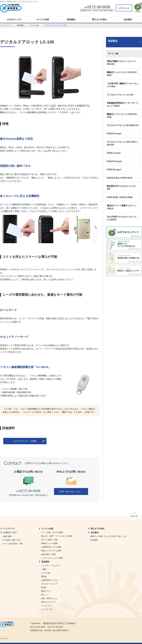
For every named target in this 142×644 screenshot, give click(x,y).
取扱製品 (71, 20)
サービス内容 (43, 20)
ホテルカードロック (49, 584)
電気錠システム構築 (49, 543)
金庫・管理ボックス (49, 598)
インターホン (46, 606)
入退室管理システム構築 (51, 547)
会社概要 (94, 540)
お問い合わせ (124, 8)
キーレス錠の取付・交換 (13, 544)
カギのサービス (14, 20)
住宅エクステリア (48, 602)
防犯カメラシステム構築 (51, 551)
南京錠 (44, 587)
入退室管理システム (49, 580)
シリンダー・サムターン (51, 566)
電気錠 (44, 576)
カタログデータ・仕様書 (25, 441)
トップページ (6, 25)
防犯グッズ (46, 591)
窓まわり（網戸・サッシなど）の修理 (57, 536)
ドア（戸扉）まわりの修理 (52, 532)
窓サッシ (45, 595)
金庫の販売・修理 (48, 554)
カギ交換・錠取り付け (12, 540)
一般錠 (44, 569)
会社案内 (128, 20)
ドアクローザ (46, 609)
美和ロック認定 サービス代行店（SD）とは (108, 536)
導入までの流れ (99, 20)
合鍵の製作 (7, 536)
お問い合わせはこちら (71, 492)
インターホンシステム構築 (52, 558)
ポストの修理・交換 (49, 540)
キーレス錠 (34, 25)
